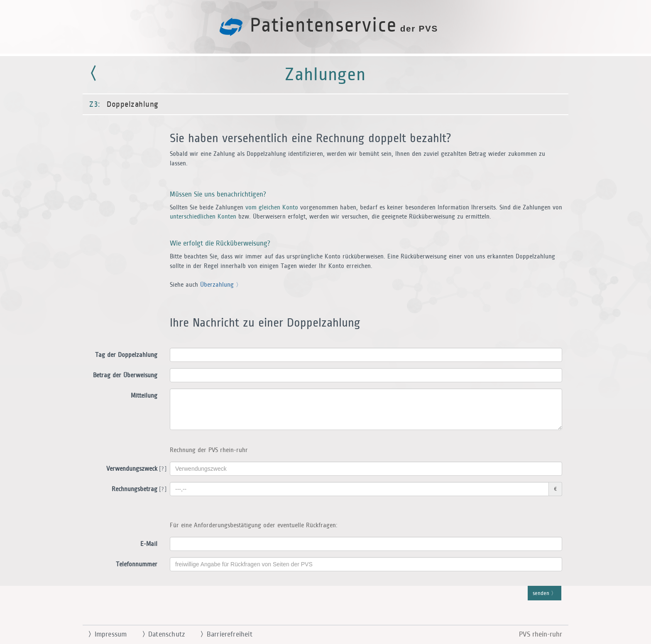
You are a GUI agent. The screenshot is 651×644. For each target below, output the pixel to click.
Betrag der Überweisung (125, 375)
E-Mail (149, 544)
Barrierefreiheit (223, 634)
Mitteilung (144, 396)
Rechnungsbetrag (138, 489)
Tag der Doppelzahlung (126, 355)
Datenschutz (160, 634)
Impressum (104, 634)
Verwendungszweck (135, 469)
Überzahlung (219, 285)
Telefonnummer (137, 564)
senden (545, 594)
